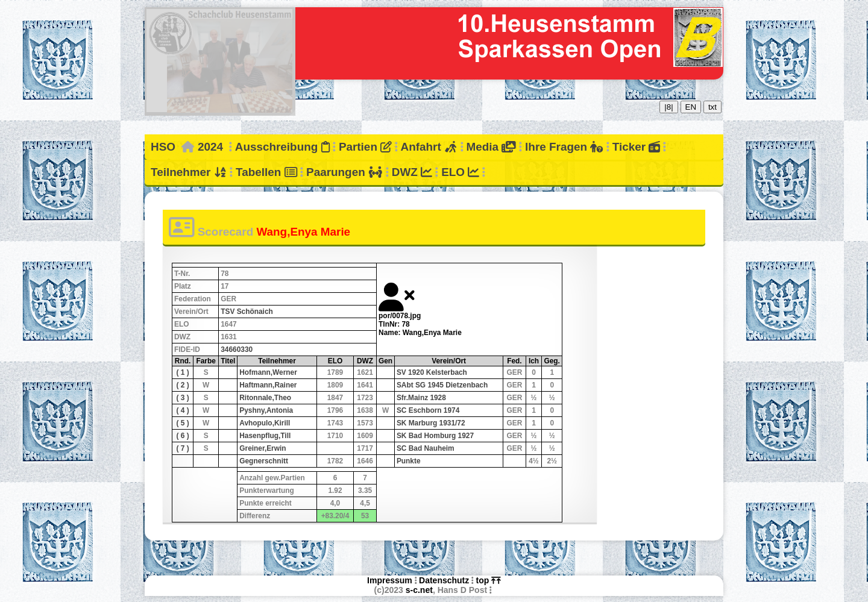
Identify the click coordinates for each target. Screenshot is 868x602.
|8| (668, 107)
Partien (365, 147)
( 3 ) (182, 398)
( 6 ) (182, 436)
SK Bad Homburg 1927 (435, 436)
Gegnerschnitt (264, 461)
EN (691, 107)
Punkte (409, 461)
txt (712, 107)
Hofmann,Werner (268, 372)
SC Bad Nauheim (426, 448)
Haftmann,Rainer (268, 385)
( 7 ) (182, 448)
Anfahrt (429, 147)
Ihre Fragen (564, 147)
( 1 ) (182, 372)
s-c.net (419, 590)
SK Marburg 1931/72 (431, 423)
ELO (460, 172)
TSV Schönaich (247, 312)
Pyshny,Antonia (266, 410)
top (489, 580)
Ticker (636, 147)
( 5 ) (182, 423)
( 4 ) (182, 410)
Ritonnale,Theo (265, 398)
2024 (210, 147)
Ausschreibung (282, 147)
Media (491, 147)
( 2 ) (182, 385)
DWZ (412, 172)
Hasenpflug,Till (265, 436)
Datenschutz (444, 580)
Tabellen (266, 172)
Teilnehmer (189, 172)
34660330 (237, 350)
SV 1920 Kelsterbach (432, 372)
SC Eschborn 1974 (428, 410)
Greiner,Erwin (263, 448)
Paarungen (344, 172)
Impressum (390, 580)
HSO (163, 147)
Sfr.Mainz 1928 (421, 398)
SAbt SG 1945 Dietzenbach (442, 385)
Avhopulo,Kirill (265, 423)
